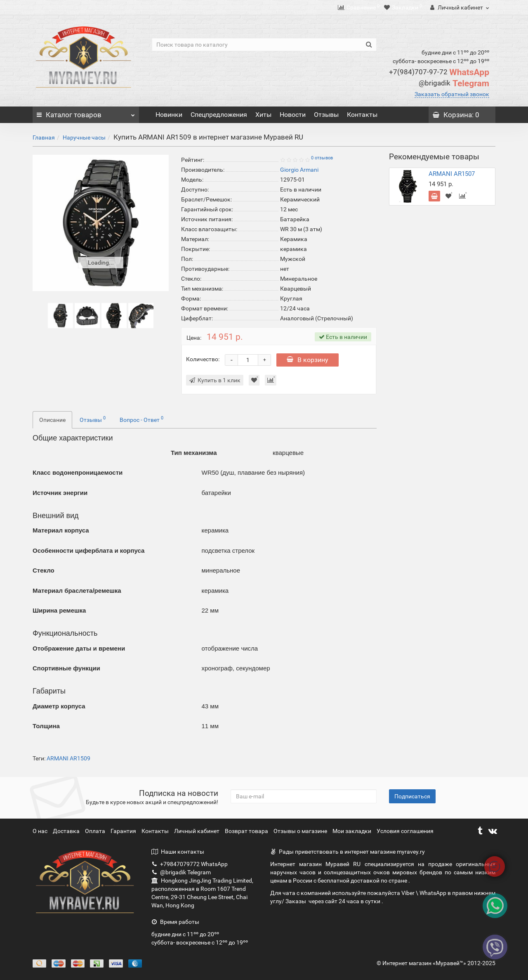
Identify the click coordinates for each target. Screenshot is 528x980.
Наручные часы (84, 137)
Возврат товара (247, 831)
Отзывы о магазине (301, 831)
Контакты (362, 115)
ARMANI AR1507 (452, 174)
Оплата (96, 831)
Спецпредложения (219, 115)
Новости (293, 115)
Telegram (454, 83)
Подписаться (412, 796)
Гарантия (124, 831)
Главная (44, 137)
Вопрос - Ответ (141, 419)
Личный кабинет (197, 831)
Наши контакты (178, 852)
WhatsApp (439, 72)
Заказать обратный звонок (452, 94)
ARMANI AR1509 (68, 758)
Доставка (67, 831)
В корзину (308, 360)
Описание (52, 420)
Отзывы (326, 115)
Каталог (86, 113)
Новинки (169, 115)
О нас (41, 831)
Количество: (203, 359)
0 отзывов (322, 158)
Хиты (263, 115)
